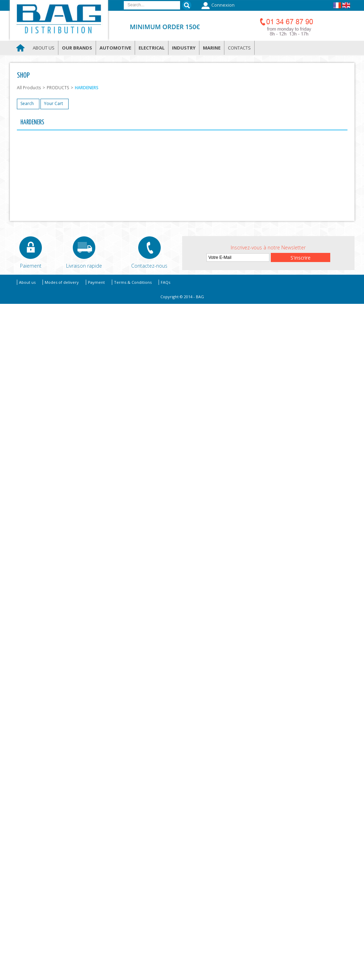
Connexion (217, 6)
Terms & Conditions (133, 282)
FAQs (165, 282)
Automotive (115, 48)
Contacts (239, 48)
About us (44, 48)
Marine (212, 48)
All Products (29, 88)
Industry (184, 48)
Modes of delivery (62, 282)
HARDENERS (87, 88)
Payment (96, 282)
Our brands (77, 48)
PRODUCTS (58, 88)
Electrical (152, 48)
